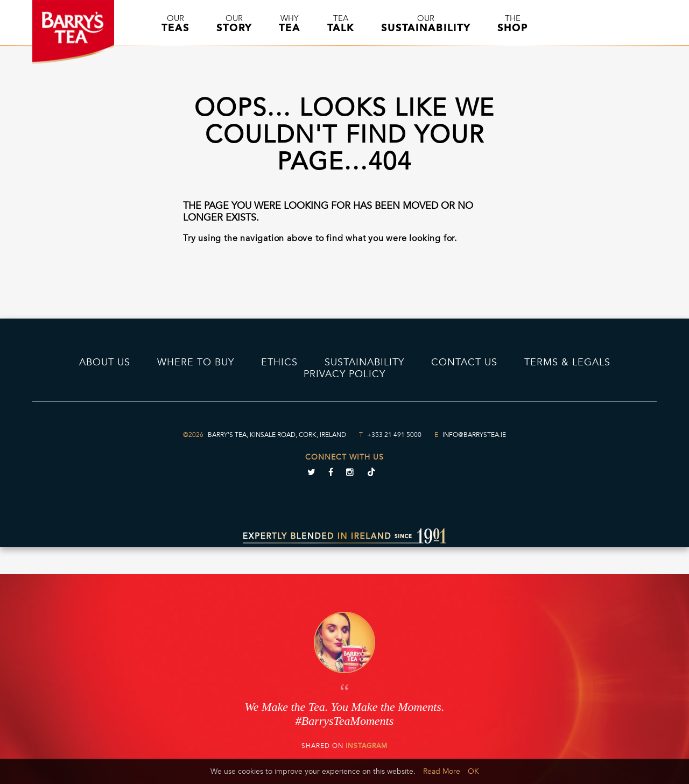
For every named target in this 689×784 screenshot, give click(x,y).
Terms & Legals (567, 362)
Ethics (279, 362)
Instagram (367, 746)
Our (175, 24)
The (513, 24)
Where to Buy (196, 362)
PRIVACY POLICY (344, 374)
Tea (341, 24)
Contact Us (464, 362)
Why (290, 24)
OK (473, 771)
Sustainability (364, 362)
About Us (105, 362)
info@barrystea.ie (474, 435)
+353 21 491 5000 (394, 435)
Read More (442, 771)
